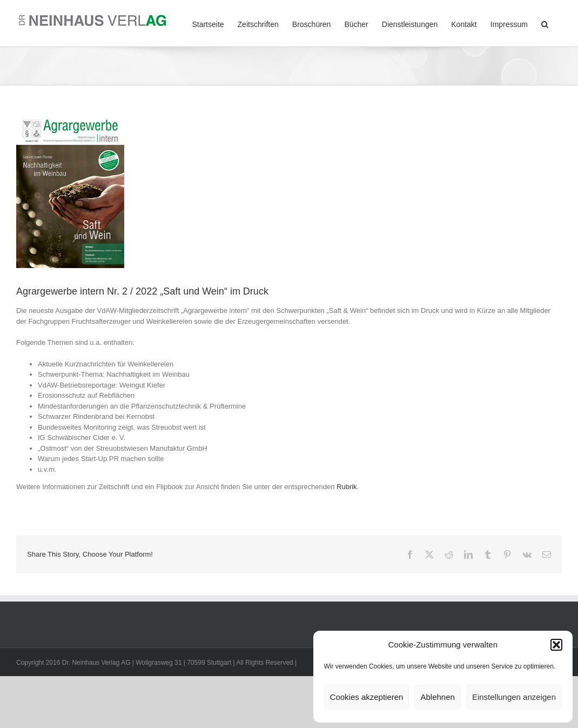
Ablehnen (437, 697)
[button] (556, 645)
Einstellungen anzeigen (514, 697)
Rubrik (347, 487)
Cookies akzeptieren (367, 697)
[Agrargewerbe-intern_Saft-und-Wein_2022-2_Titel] (70, 192)
